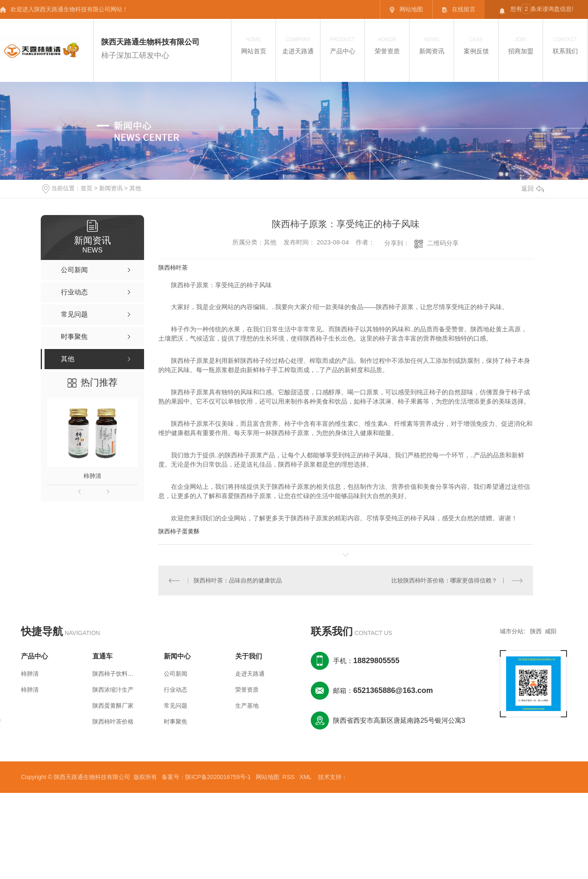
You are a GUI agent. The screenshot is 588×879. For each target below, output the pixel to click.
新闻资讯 (432, 45)
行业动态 (176, 690)
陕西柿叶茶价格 (113, 722)
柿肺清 (92, 476)
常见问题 (176, 706)
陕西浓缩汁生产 (113, 690)
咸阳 (551, 631)
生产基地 (247, 706)
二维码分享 (443, 243)
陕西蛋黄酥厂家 (113, 706)
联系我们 (565, 45)
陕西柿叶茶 (173, 268)
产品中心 (343, 45)
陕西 (536, 631)
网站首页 (253, 45)
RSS (290, 777)
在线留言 (459, 9)
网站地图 (406, 9)
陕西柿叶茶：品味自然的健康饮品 (238, 580)
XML (306, 777)
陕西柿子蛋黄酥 (179, 531)
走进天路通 (298, 45)
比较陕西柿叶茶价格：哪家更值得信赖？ (445, 580)
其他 (135, 188)
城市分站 (512, 631)
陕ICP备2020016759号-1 (218, 777)
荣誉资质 (387, 45)
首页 (87, 188)
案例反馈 (476, 45)
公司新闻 (176, 674)
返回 (533, 188)
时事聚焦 (176, 722)
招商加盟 (521, 45)
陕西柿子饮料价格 (113, 674)
